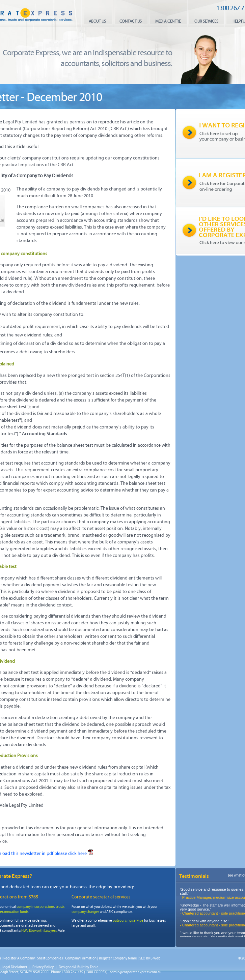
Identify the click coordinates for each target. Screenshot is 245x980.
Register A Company (19, 958)
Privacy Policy (43, 967)
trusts (60, 907)
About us (97, 21)
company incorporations (35, 907)
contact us (131, 21)
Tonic (94, 967)
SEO (142, 958)
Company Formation (81, 958)
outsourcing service (128, 920)
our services (206, 21)
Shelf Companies (50, 958)
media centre (168, 21)
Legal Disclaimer (15, 967)
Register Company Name (118, 958)
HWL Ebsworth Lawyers (39, 931)
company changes (85, 912)
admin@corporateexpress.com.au (135, 972)
